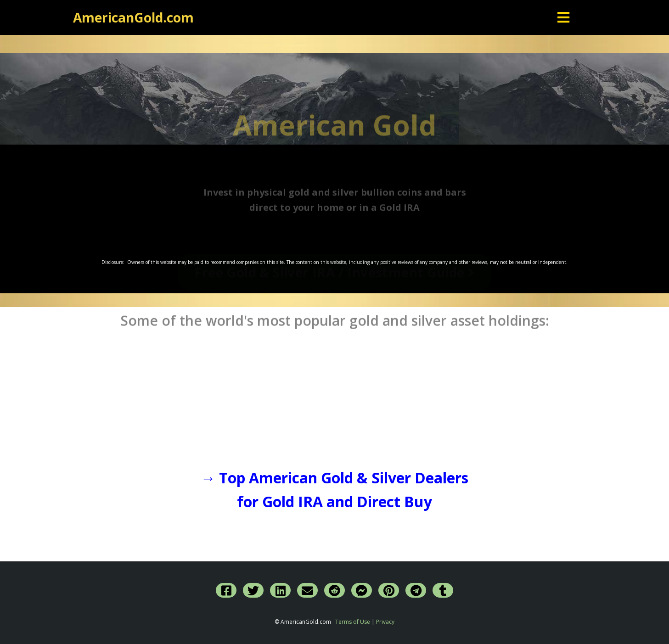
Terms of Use (353, 622)
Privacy (385, 622)
